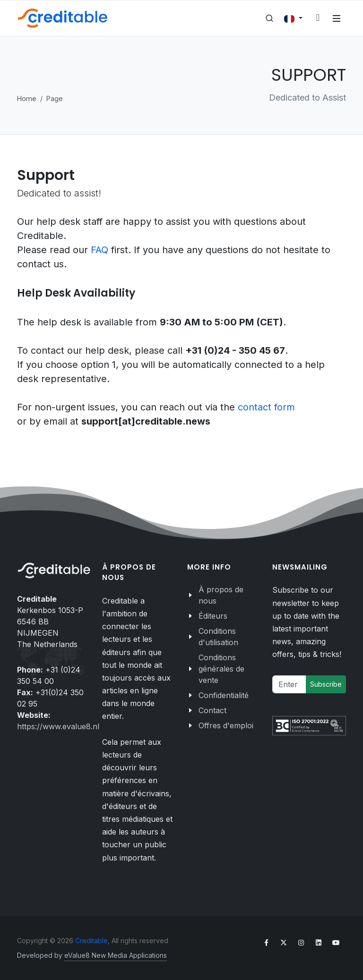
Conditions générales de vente (221, 669)
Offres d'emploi (226, 725)
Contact (212, 710)
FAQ (101, 250)
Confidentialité (224, 695)
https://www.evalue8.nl (58, 726)
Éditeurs (213, 616)
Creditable (91, 941)
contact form (266, 407)
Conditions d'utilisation (218, 637)
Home (27, 98)
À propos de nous (221, 595)
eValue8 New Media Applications (116, 955)
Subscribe (326, 684)
